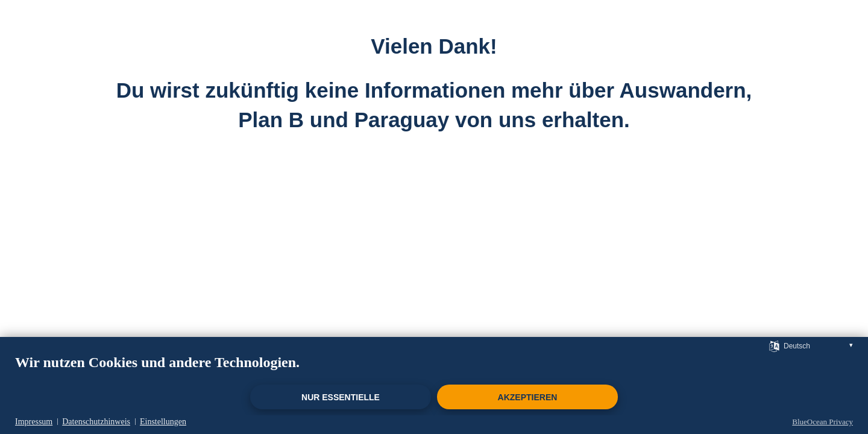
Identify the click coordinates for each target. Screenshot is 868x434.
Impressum (34, 422)
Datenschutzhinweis (96, 422)
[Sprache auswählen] (774, 345)
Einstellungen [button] (163, 422)
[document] (434, 368)
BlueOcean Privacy (822, 422)
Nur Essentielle (341, 397)
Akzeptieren (528, 397)
